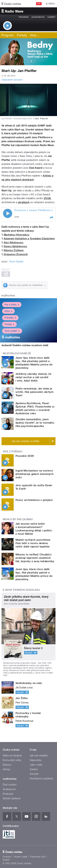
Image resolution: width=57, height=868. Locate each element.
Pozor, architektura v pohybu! (34, 500)
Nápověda (36, 760)
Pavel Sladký (16, 262)
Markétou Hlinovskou (16, 235)
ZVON (47, 198)
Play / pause (8, 213)
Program (23, 17)
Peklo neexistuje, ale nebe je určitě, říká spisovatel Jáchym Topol (35, 392)
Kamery (52, 17)
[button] (51, 218)
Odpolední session (12, 80)
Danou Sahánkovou (15, 246)
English (6, 860)
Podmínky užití (38, 857)
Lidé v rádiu (36, 765)
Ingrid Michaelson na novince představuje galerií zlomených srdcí (35, 474)
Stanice (7, 765)
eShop (6, 769)
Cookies (7, 857)
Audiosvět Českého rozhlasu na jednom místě (25, 345)
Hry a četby (12, 305)
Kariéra (34, 769)
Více (35, 35)
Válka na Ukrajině (12, 756)
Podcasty (8, 794)
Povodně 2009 (25, 456)
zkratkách (24, 202)
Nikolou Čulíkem (14, 250)
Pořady (22, 35)
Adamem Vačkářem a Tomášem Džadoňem (29, 239)
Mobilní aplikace (12, 798)
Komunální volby (12, 760)
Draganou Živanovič (16, 254)
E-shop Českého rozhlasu (21, 590)
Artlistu (47, 176)
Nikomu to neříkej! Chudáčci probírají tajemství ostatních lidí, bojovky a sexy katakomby (35, 558)
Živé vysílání (12, 331)
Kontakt (34, 774)
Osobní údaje (21, 857)
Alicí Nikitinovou (14, 243)
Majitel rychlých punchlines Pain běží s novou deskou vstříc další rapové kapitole (33, 543)
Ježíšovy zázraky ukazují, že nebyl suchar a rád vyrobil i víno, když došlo (33, 377)
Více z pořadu (13, 452)
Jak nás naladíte (39, 756)
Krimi (8, 311)
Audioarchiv (38, 17)
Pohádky (10, 318)
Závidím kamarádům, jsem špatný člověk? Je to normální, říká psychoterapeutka (35, 423)
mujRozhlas (8, 296)
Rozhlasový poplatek (41, 779)
